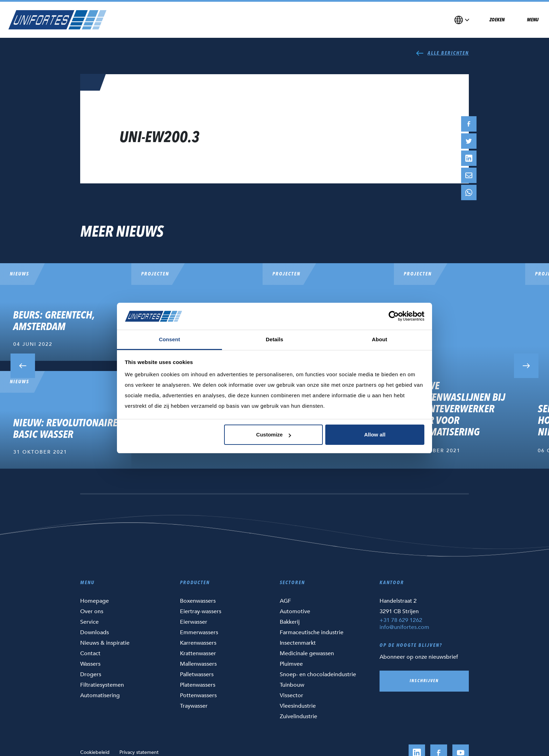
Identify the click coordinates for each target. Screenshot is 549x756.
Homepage (95, 601)
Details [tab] (274, 339)
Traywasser (194, 706)
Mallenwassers (198, 664)
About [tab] (380, 339)
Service (89, 622)
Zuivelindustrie (298, 716)
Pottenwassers (198, 695)
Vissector (291, 695)
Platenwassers (198, 685)
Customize (274, 435)
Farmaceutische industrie (312, 632)
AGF (285, 601)
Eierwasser (194, 622)
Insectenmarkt (298, 643)
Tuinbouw (292, 685)
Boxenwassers (198, 601)
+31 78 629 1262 (401, 620)
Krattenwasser (198, 653)
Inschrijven (424, 681)
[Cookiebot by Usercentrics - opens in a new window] (394, 316)
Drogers (91, 674)
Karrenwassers (198, 643)
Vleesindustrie (298, 706)
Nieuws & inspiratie (105, 643)
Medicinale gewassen (307, 653)
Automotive (295, 611)
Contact (90, 653)
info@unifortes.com (404, 627)
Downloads (95, 632)
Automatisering (100, 695)
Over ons (92, 611)
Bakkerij (290, 622)
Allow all (375, 435)
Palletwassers (197, 674)
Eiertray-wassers (201, 611)
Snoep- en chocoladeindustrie (318, 674)
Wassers (90, 664)
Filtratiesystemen (102, 685)
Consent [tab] (170, 339)
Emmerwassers (199, 632)
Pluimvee (291, 664)
